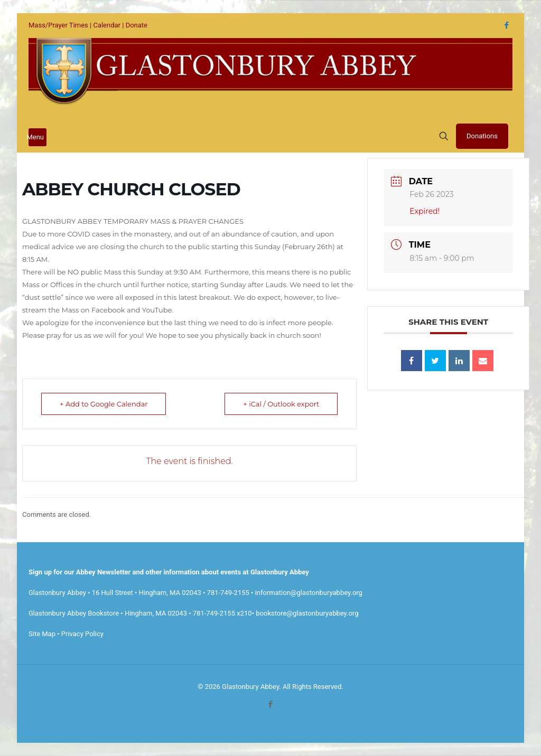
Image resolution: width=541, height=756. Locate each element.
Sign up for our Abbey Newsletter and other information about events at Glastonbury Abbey (169, 572)
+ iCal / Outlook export (281, 404)
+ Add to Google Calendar (104, 404)
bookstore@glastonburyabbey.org (307, 613)
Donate (137, 25)
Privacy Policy (82, 634)
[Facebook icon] (506, 25)
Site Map (42, 634)
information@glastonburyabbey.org (309, 593)
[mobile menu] (38, 137)
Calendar (107, 25)
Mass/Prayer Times (58, 25)
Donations (482, 136)
